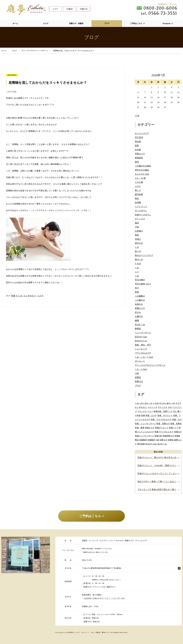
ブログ (107, 23)
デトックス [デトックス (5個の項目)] (163, 407)
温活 (137, 223)
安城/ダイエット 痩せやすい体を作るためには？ (159, 457)
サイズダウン (141, 211)
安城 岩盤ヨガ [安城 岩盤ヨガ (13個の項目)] (163, 424)
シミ (137, 272)
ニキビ (138, 186)
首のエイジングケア (144, 255)
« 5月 (137, 116)
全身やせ (139, 304)
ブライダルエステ (143, 353)
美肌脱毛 (139, 158)
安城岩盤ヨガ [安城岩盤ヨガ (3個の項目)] (168, 436)
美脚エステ (140, 308)
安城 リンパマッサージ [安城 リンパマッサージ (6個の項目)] (145, 424)
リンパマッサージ (143, 333)
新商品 (138, 329)
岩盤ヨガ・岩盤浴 (76, 23)
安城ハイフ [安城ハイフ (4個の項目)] (174, 428)
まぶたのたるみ (142, 174)
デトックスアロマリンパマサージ (35, 51)
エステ (46, 23)
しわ (137, 268)
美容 (137, 292)
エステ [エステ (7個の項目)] (178, 403)
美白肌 (138, 142)
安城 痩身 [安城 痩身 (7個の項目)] (140, 428)
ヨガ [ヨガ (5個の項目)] (170, 407)
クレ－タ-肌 (140, 178)
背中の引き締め (142, 170)
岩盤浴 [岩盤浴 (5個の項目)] (171, 440)
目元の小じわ (141, 341)
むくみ (19, 296)
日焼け (138, 239)
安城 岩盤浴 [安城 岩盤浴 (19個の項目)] (176, 424)
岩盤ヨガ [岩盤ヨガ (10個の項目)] (164, 440)
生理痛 (138, 203)
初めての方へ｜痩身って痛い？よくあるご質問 (159, 482)
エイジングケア (142, 133)
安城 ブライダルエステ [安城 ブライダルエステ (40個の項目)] (161, 419)
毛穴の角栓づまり (143, 284)
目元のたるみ (141, 337)
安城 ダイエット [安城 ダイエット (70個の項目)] (165, 415)
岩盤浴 (138, 377)
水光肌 (138, 150)
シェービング (141, 349)
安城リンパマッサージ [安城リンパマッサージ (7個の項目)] (144, 436)
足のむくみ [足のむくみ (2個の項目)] (162, 444)
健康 (137, 320)
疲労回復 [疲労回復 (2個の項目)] (141, 444)
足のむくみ (140, 325)
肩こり (138, 190)
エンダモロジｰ (30, 296)
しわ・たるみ (141, 369)
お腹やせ (139, 316)
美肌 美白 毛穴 (143, 345)
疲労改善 (139, 194)
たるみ (138, 264)
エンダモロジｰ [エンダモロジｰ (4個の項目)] (141, 407)
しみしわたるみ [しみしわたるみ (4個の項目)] (142, 403)
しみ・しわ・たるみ (144, 357)
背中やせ (139, 243)
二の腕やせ (140, 300)
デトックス (140, 219)
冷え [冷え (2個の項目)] (175, 411)
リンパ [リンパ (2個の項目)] (150, 411)
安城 (13, 296)
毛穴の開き (140, 280)
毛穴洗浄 (139, 137)
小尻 (137, 227)
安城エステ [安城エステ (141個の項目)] (150, 428)
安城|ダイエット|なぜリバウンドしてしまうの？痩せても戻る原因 (159, 473)
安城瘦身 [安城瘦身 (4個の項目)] (151, 440)
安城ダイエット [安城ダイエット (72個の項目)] (162, 428)
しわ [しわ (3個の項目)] (151, 403)
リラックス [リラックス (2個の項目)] (142, 411)
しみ (137, 276)
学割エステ (140, 154)
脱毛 (137, 162)
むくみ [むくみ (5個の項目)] (172, 403)
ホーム (15, 23)
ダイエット (140, 361)
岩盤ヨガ (139, 381)
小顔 (137, 373)
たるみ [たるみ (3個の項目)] (156, 403)
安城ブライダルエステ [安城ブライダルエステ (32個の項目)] (164, 432)
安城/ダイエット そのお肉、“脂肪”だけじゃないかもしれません (159, 465)
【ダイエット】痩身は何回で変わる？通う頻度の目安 (159, 490)
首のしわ (139, 259)
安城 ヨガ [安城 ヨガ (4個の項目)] (177, 419)
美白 (137, 198)
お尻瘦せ (139, 231)
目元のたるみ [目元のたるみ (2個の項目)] (151, 444)
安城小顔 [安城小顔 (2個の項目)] (158, 436)
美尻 (137, 235)
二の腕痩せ (140, 296)
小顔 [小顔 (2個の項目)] (157, 440)
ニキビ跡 (139, 182)
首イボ (138, 251)
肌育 (137, 146)
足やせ (138, 312)
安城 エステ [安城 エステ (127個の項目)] (151, 415)
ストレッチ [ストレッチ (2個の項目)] (153, 407)
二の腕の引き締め (143, 166)
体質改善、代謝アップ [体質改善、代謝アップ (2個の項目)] (163, 411)
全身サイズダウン (143, 215)
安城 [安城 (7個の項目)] (143, 415)
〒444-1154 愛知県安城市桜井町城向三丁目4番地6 (102, 568)
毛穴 (137, 288)
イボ (137, 247)
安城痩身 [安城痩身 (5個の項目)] (143, 440)
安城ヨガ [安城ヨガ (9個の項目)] (178, 432)
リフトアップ (141, 207)
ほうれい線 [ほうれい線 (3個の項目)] (164, 403)
